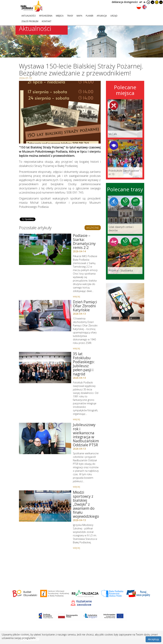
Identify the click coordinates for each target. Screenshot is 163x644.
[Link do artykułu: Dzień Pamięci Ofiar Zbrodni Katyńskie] (45, 316)
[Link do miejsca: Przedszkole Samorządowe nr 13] (125, 159)
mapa (79, 16)
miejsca (60, 16)
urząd (114, 16)
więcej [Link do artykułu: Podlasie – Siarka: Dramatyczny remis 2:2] (76, 296)
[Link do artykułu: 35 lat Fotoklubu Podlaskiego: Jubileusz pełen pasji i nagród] (45, 368)
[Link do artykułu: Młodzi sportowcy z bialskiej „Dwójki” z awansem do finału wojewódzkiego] (45, 506)
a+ (141, 2)
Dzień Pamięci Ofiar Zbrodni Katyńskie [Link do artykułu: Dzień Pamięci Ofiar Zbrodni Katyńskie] (85, 306)
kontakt (47, 21)
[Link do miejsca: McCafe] (125, 118)
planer (90, 16)
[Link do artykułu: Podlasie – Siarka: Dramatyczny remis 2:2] (45, 249)
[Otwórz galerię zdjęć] (60, 112)
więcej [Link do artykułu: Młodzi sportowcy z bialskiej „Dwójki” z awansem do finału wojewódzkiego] (76, 548)
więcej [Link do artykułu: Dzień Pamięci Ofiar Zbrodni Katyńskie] (76, 348)
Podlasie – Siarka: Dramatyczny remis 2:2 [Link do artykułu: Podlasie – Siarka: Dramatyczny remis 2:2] (84, 242)
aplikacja (102, 16)
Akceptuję (153, 639)
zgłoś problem (30, 21)
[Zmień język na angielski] (144, 7)
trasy (70, 16)
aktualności (29, 16)
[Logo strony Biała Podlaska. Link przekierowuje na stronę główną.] (31, 6)
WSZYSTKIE (93, 228)
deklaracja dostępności (125, 2)
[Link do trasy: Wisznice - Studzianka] (125, 255)
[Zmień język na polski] (139, 7)
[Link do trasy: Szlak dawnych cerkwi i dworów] (125, 215)
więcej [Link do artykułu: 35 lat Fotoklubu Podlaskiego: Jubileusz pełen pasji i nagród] (76, 419)
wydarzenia (46, 16)
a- (145, 2)
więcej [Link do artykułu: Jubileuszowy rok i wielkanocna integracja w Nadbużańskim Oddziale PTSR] (76, 487)
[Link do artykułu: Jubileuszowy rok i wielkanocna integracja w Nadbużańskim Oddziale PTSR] (45, 438)
